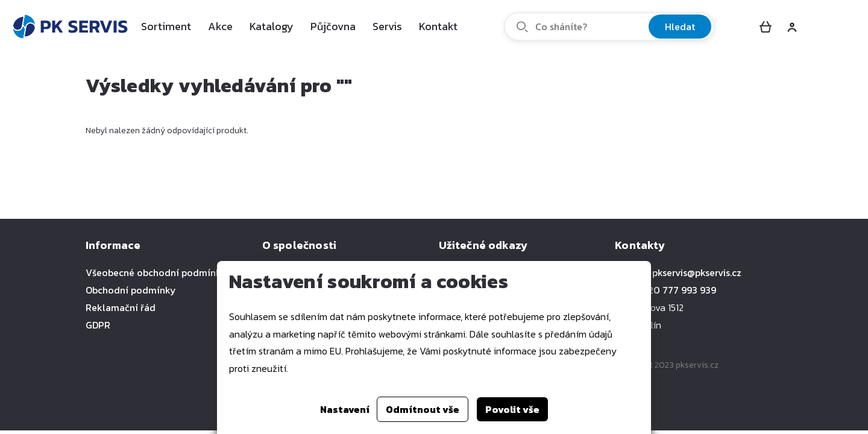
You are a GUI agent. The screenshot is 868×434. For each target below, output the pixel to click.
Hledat (680, 27)
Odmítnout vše (423, 409)
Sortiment (166, 26)
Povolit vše (512, 409)
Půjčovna (333, 26)
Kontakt (438, 26)
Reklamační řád (121, 307)
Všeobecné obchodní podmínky (156, 272)
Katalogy (272, 26)
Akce (220, 26)
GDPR (98, 325)
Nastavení (345, 409)
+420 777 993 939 (677, 290)
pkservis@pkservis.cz (697, 272)
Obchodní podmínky (131, 290)
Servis (387, 26)
